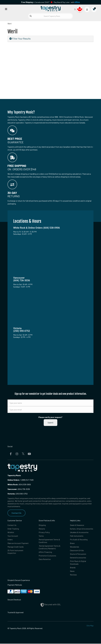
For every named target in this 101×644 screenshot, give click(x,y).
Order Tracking (13, 529)
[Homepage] (50, 9)
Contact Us (17, 513)
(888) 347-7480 (28, 480)
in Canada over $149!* (35, 2)
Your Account (13, 536)
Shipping (42, 525)
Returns (42, 529)
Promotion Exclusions (48, 556)
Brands (73, 568)
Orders (10, 540)
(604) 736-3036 (19, 489)
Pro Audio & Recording (79, 540)
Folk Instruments (77, 536)
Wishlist (11, 532)
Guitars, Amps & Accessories (82, 529)
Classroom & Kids (77, 551)
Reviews (73, 575)
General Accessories (78, 558)
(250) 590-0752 (18, 494)
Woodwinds (75, 547)
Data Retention (45, 560)
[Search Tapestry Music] (50, 16)
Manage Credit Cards (16, 547)
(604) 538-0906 (19, 484)
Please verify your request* (50, 417)
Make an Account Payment (18, 543)
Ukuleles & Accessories (79, 532)
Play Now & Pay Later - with (67, 2)
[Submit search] (31, 16)
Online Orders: (14, 480)
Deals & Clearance (77, 525)
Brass (72, 543)
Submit (50, 423)
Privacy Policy (44, 532)
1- (21, 480)
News (72, 571)
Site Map (90, 626)
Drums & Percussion (78, 554)
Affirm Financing (45, 552)
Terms (41, 536)
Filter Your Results (20, 39)
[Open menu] (6, 9)
